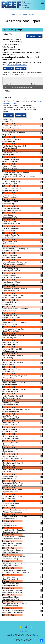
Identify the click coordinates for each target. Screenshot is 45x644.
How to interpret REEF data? (17, 65)
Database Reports (28, 15)
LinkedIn (32, 628)
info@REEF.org (35, 636)
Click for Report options (16, 30)
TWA (10, 34)
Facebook (13, 628)
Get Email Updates (22, 632)
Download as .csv (34, 36)
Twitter (26, 628)
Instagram (19, 628)
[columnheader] (7, 84)
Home (13, 15)
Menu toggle (42, 4)
